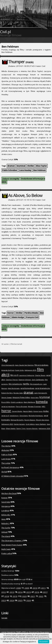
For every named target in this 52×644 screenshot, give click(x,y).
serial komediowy (27, 388)
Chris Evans (24, 416)
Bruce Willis (6, 402)
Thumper (21, 62)
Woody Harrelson (43, 420)
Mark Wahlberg (29, 402)
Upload (4, 532)
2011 (43, 588)
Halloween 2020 (44, 428)
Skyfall (4, 472)
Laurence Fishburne (27, 375)
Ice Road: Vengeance (10, 467)
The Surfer (6, 528)
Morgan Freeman (34, 406)
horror (11, 313)
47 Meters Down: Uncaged (13, 476)
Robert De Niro (7, 393)
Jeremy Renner (32, 428)
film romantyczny (15, 384)
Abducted (5, 450)
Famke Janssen (19, 424)
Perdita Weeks (31, 313)
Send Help (6, 502)
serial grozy (14, 416)
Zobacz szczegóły (11, 179)
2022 (41, 596)
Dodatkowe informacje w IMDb (23, 180)
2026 (29, 600)
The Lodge (6, 463)
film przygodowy (41, 365)
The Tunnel (6, 228)
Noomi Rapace (30, 420)
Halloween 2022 (7, 424)
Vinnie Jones (38, 411)
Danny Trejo (21, 428)
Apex (4, 519)
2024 (12, 600)
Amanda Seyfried (8, 370)
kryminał (21, 166)
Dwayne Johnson (25, 380)
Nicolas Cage (18, 393)
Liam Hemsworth (40, 393)
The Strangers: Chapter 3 (12, 541)
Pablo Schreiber (10, 170)
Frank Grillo (19, 370)
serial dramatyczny (43, 388)
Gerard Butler (17, 411)
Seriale (4, 618)
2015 (29, 592)
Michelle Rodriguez (36, 416)
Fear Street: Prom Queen (12, 545)
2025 (20, 600)
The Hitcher (6, 446)
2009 (27, 588)
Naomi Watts (28, 411)
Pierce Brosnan (21, 406)
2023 (4, 600)
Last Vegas (6, 459)
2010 (35, 588)
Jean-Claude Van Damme (24, 365)
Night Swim (6, 549)
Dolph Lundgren (17, 402)
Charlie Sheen (40, 375)
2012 (4, 592)
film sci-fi (14, 375)
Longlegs (5, 511)
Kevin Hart (35, 397)
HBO (43, 406)
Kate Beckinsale (14, 388)
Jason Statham (41, 424)
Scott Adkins (30, 424)
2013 (12, 592)
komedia (42, 402)
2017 (45, 592)
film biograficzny (36, 384)
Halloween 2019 (30, 370)
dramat (11, 166)
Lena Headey (25, 170)
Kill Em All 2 (6, 515)
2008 (18, 588)
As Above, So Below (25, 195)
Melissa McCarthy (17, 420)
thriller (31, 166)
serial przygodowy (8, 406)
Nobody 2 (5, 523)
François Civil (32, 317)
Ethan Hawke (11, 428)
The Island (6, 536)
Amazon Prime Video (21, 397)
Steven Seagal (7, 397)
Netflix (26, 384)
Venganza (6, 506)
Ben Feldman (40, 170)
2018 (7, 596)
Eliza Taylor (41, 166)
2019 (15, 596)
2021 (33, 596)
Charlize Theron (12, 380)
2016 (37, 592)
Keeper (5, 498)
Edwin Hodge (18, 317)
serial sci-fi (5, 416)
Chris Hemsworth (8, 365)
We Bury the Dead (9, 493)
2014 (20, 592)
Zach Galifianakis (38, 380)
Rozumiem (44, 642)
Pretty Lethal (7, 553)
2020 (24, 596)
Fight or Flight (7, 455)
